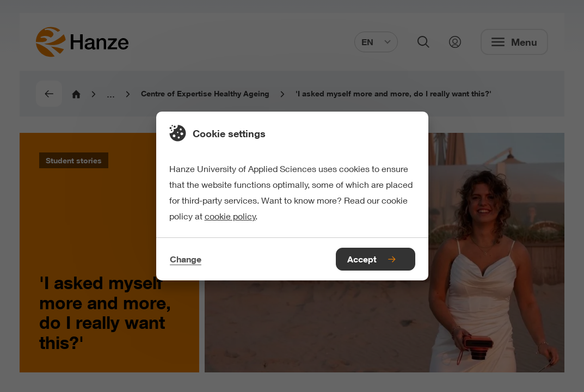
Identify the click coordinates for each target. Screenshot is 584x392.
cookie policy (230, 216)
